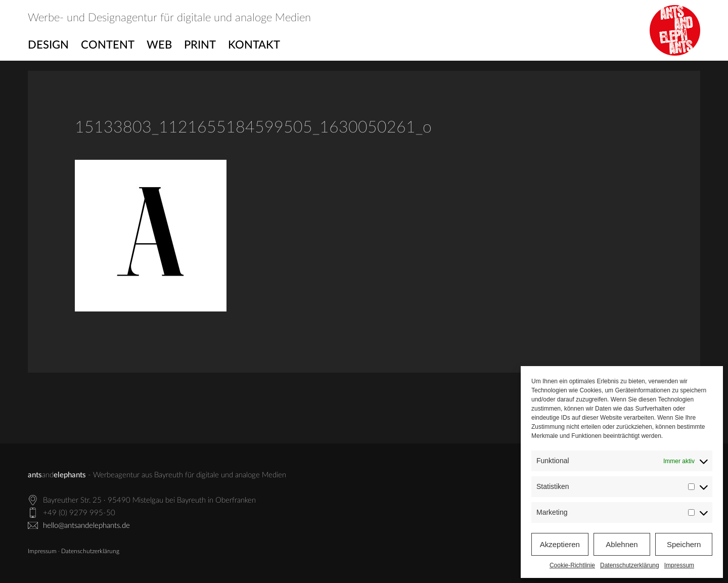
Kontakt (254, 45)
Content (108, 45)
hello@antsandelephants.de (86, 526)
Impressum (679, 565)
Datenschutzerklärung (630, 565)
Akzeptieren (560, 544)
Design (48, 45)
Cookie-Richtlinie (572, 565)
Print (200, 45)
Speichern (684, 544)
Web (159, 45)
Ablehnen (622, 544)
